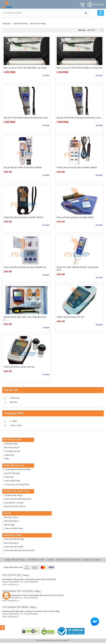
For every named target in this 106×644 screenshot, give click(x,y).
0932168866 (14, 582)
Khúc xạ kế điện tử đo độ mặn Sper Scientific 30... (25, 267)
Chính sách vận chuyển (14, 547)
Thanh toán (9, 477)
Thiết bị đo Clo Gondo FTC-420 (70, 317)
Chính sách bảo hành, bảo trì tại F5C (19, 550)
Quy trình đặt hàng (12, 473)
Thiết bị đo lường (21, 24)
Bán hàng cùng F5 (12, 448)
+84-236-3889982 (31, 614)
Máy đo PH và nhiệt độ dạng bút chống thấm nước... (26, 118)
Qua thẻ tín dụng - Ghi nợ (15, 506)
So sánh (46, 75)
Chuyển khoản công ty (14, 495)
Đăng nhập (96, 4)
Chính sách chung (12, 535)
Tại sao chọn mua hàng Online (17, 484)
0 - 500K (13, 421)
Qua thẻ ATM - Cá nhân (14, 503)
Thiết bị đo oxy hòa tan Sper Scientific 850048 (77, 167)
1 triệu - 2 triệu (16, 425)
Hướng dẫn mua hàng (14, 465)
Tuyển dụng (9, 455)
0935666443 (14, 614)
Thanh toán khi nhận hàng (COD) (18, 499)
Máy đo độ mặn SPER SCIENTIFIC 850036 (23, 167)
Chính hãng (15, 398)
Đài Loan (14, 402)
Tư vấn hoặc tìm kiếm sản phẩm (18, 469)
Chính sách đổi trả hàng (14, 539)
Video (7, 459)
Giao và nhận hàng (12, 481)
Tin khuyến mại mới (12, 451)
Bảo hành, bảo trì (11, 517)
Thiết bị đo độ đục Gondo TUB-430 (19, 367)
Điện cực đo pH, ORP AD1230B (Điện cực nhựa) (25, 68)
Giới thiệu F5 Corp (12, 440)
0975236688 (14, 598)
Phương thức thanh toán (16, 491)
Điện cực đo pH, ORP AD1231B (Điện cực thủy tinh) (79, 68)
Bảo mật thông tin (12, 521)
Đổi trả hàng (9, 525)
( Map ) (26, 575)
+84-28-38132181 (31, 598)
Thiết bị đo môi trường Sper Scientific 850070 (23, 217)
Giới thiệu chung (11, 444)
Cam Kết (7, 513)
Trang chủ (7, 24)
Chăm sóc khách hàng (14, 528)
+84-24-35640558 (31, 582)
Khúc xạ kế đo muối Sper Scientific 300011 (75, 217)
